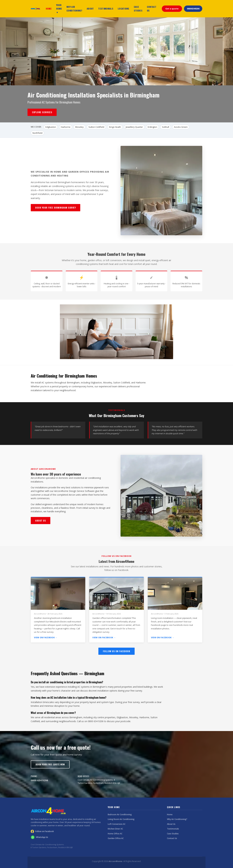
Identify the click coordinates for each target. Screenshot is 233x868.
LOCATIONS (124, 9)
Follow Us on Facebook (117, 651)
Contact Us (172, 838)
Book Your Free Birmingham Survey (55, 207)
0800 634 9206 (39, 780)
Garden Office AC (116, 838)
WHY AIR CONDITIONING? (74, 9)
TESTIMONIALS (106, 9)
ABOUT (90, 9)
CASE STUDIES (138, 9)
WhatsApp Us (39, 837)
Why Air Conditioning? (177, 819)
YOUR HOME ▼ (59, 9)
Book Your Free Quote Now (50, 764)
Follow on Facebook (42, 831)
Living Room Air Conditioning (121, 819)
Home (170, 814)
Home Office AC (115, 834)
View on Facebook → (46, 638)
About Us (41, 520)
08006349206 (193, 9)
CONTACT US (152, 9)
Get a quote (172, 9)
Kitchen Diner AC (115, 829)
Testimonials (173, 829)
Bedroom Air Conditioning (120, 814)
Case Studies (173, 834)
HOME (49, 9)
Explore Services (42, 112)
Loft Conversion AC (117, 824)
